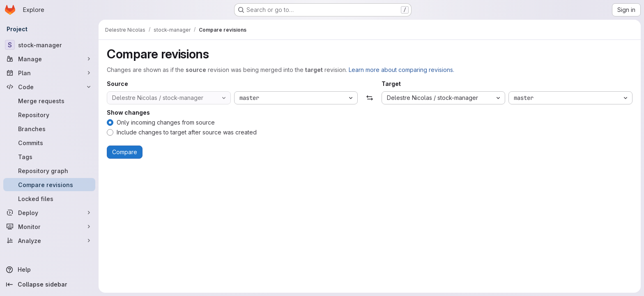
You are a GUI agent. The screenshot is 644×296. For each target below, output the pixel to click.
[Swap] (369, 98)
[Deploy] (49, 213)
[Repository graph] (49, 171)
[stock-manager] (49, 45)
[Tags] (49, 157)
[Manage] (49, 59)
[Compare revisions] (49, 185)
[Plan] (49, 73)
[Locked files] (49, 199)
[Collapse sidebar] (49, 284)
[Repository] (49, 115)
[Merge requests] (49, 101)
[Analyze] (49, 240)
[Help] (49, 270)
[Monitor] (49, 227)
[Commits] (49, 143)
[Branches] (49, 129)
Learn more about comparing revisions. (401, 70)
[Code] (49, 87)
